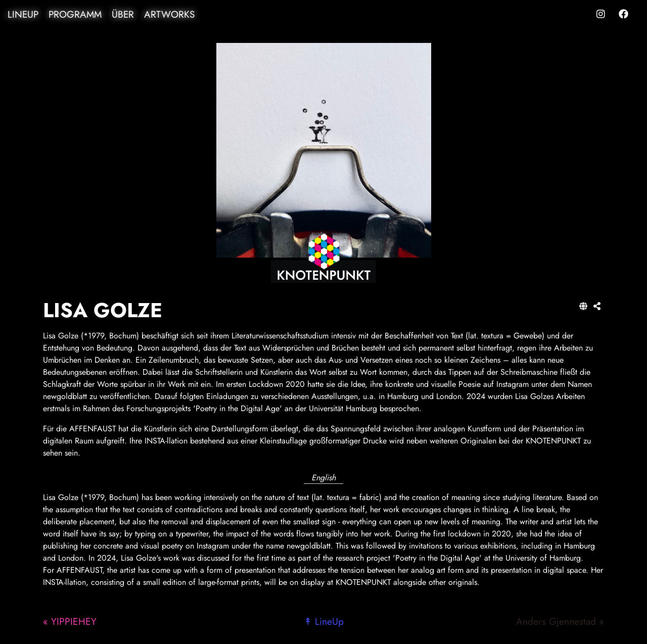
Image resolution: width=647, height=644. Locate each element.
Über (123, 14)
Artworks (169, 14)
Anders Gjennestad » (560, 621)
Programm (75, 14)
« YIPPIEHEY (70, 621)
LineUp (23, 14)
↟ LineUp (324, 621)
